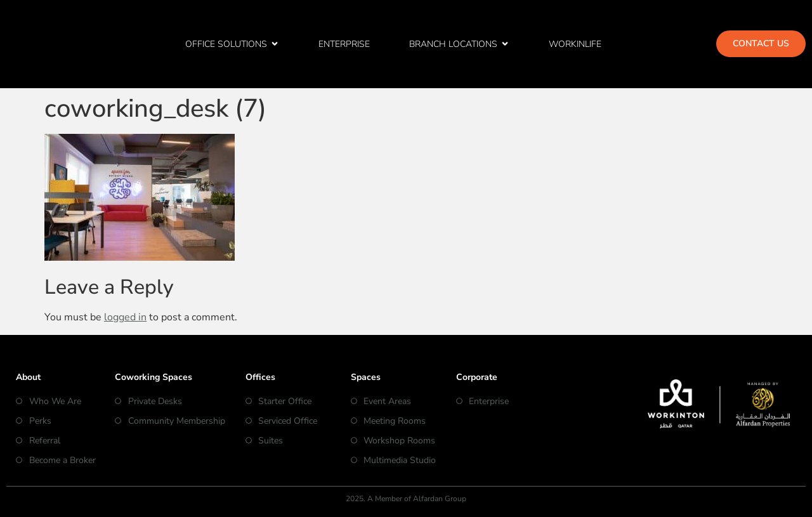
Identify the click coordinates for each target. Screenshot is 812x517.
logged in (125, 317)
